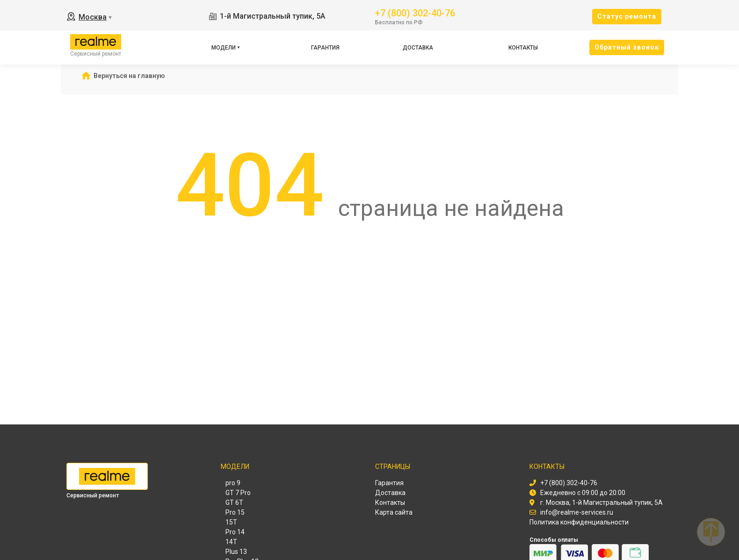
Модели (224, 48)
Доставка (418, 48)
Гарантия (325, 48)
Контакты (523, 48)
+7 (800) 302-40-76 (415, 12)
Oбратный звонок (627, 47)
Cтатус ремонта (627, 16)
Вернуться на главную (129, 76)
